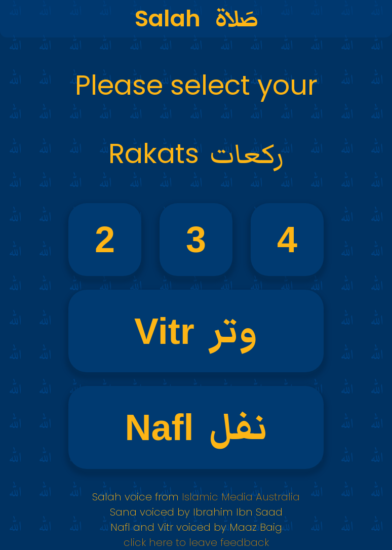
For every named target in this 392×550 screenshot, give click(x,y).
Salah (196, 19)
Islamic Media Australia (239, 497)
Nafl (196, 428)
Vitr (196, 331)
